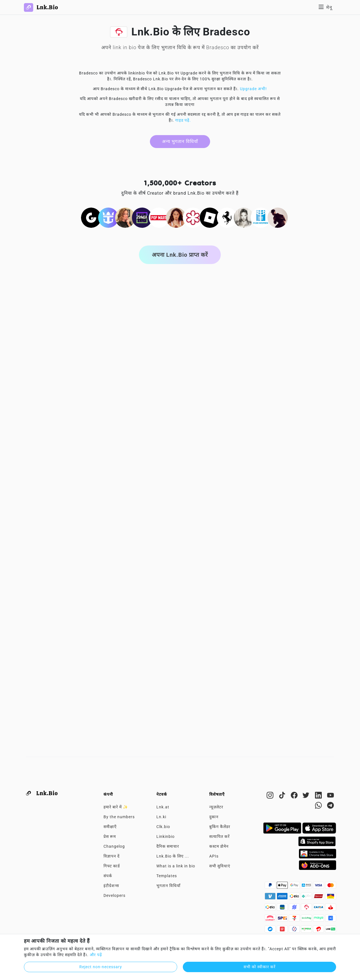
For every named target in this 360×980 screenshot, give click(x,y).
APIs (214, 856)
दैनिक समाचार (168, 846)
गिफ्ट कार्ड (112, 866)
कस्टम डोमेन (219, 846)
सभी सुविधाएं (220, 866)
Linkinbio (166, 836)
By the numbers (119, 817)
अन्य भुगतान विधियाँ (180, 141)
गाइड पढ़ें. (183, 120)
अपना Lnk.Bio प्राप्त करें (180, 255)
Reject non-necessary (101, 967)
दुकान (214, 817)
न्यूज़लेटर (216, 807)
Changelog (114, 846)
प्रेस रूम (110, 836)
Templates (167, 876)
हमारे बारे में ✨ (116, 807)
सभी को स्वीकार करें (260, 967)
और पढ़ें (96, 955)
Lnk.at (163, 807)
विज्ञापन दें (112, 856)
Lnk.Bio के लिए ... (173, 856)
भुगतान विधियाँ (168, 886)
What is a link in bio (176, 866)
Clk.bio (163, 827)
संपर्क (108, 876)
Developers (114, 895)
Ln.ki (161, 817)
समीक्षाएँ (110, 827)
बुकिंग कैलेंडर (220, 827)
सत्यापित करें (220, 836)
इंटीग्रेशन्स (111, 886)
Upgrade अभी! (253, 89)
